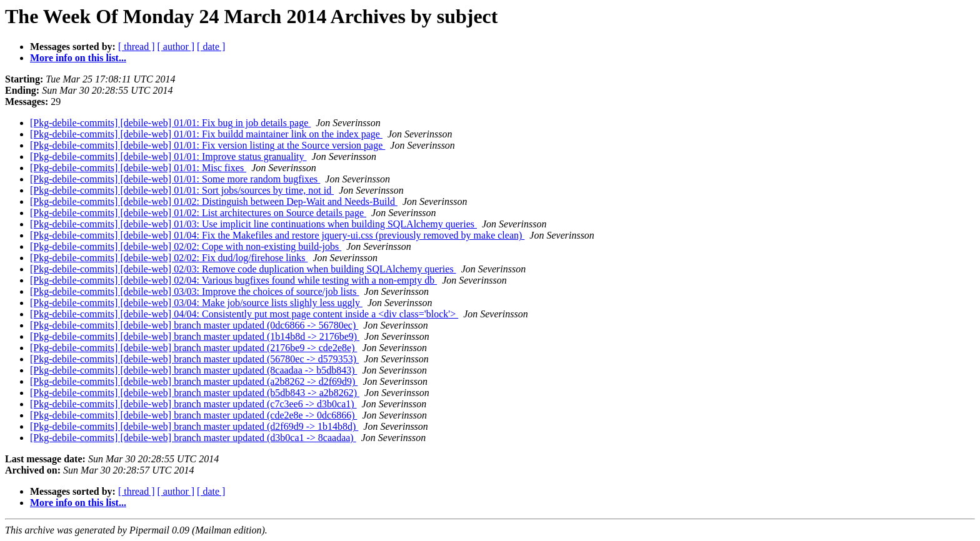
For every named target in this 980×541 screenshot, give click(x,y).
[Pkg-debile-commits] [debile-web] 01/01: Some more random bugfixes (175, 179)
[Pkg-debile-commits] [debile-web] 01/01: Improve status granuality (168, 156)
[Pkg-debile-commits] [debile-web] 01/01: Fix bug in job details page (170, 123)
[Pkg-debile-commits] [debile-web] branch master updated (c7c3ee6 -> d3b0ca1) (193, 404)
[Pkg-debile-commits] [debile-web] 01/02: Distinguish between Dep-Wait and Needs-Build (214, 201)
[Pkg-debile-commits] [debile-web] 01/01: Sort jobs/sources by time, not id (182, 190)
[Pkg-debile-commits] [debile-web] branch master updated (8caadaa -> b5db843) (194, 370)
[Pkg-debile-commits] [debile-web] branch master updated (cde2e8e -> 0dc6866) (194, 415)
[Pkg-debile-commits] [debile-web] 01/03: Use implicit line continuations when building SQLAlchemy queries (253, 224)
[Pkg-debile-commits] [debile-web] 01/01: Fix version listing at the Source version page (207, 145)
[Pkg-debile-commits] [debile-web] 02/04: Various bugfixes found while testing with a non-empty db (233, 280)
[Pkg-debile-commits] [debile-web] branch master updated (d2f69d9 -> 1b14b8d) (194, 426)
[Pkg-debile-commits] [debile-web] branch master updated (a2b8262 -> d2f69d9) (194, 381)
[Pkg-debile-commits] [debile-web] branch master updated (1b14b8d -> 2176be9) (195, 336)
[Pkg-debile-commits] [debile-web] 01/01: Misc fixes (138, 168)
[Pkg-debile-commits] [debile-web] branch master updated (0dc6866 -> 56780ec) (194, 325)
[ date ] (211, 47)
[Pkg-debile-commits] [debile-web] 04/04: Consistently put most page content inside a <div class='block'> (244, 314)
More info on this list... (78, 58)
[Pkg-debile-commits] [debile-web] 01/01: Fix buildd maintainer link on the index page (206, 134)
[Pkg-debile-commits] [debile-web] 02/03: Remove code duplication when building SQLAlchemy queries (243, 269)
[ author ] (176, 47)
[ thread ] (137, 47)
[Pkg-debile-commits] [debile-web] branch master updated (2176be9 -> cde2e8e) (194, 348)
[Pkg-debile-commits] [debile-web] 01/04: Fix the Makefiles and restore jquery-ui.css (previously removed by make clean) (277, 235)
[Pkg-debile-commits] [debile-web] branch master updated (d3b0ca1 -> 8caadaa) (193, 438)
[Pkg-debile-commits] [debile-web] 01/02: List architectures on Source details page (198, 213)
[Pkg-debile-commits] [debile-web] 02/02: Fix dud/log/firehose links (169, 258)
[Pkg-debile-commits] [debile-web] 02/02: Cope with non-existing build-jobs (186, 246)
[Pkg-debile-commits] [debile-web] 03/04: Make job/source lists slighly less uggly (196, 303)
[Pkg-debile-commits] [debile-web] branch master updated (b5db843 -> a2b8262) (195, 393)
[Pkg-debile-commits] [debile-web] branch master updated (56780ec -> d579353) (194, 359)
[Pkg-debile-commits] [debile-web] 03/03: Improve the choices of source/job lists (195, 291)
